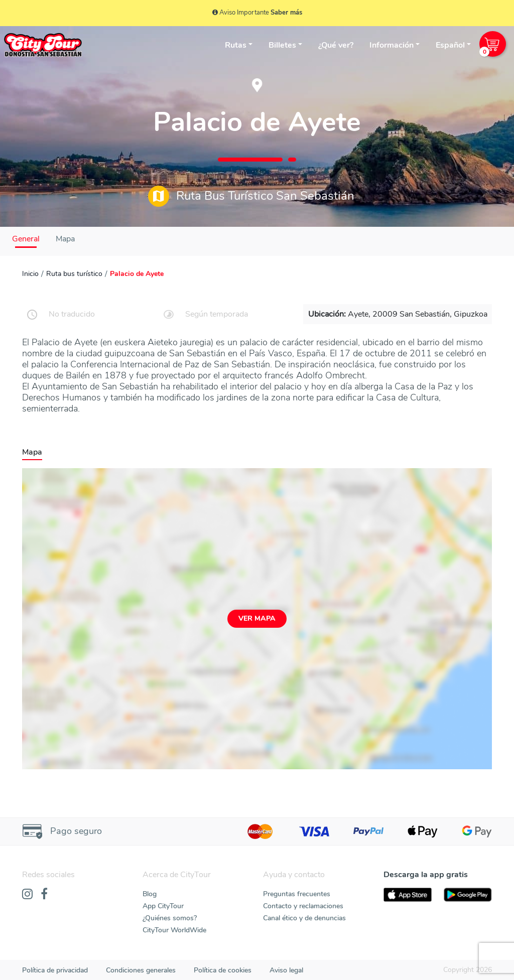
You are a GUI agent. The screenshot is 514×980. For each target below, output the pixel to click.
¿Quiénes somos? (170, 918)
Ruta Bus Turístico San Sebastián (251, 196)
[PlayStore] (468, 895)
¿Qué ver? (336, 45)
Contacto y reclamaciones (303, 906)
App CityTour (163, 906)
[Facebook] (44, 895)
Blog (150, 894)
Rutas (236, 45)
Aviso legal (286, 970)
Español (450, 45)
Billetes (282, 45)
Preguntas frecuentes (297, 894)
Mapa (65, 239)
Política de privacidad (55, 970)
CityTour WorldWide (174, 930)
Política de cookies (223, 970)
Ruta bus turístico (74, 274)
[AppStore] (408, 895)
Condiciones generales (141, 970)
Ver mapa (257, 618)
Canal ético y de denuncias (304, 918)
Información (392, 45)
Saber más (286, 13)
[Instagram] (27, 895)
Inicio (30, 274)
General (26, 239)
